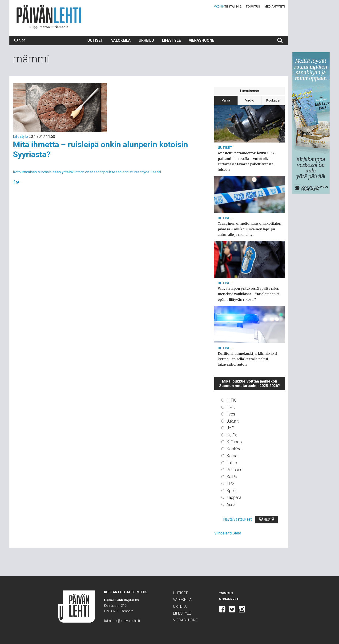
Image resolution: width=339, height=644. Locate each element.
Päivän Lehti (49, 17)
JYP (230, 428)
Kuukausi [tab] (273, 100)
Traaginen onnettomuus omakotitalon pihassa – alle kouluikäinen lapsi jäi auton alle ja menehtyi (250, 229)
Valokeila (121, 40)
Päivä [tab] (226, 100)
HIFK (231, 400)
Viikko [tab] (250, 100)
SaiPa (232, 477)
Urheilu (146, 40)
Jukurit (233, 421)
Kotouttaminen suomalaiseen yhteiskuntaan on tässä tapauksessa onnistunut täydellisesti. (87, 172)
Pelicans (234, 470)
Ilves (231, 414)
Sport (232, 491)
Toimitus (253, 7)
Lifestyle (171, 40)
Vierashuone (202, 40)
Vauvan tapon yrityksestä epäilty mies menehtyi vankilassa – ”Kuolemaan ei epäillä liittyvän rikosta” (248, 294)
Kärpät (233, 456)
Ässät (232, 504)
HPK (231, 407)
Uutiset (95, 40)
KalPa (232, 435)
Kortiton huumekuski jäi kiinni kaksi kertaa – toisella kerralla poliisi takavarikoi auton (247, 359)
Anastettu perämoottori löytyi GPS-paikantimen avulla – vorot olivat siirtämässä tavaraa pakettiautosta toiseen (247, 161)
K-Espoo (234, 442)
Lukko (232, 463)
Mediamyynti (275, 7)
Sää (20, 40)
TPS (230, 483)
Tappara (234, 497)
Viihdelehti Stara (228, 533)
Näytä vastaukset (237, 519)
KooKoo (234, 449)
